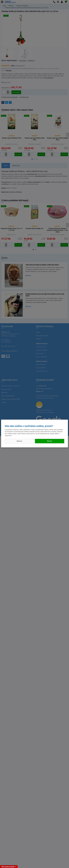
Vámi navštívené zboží (8, 867)
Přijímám (50, 441)
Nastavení (19, 441)
